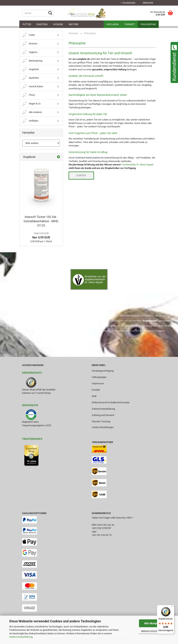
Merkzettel (147, 3)
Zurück (81, 175)
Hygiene (58, 24)
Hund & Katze (33, 87)
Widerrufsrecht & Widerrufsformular (111, 402)
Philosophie (148, 24)
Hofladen (113, 24)
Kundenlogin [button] (128, 3)
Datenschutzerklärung (21, 637)
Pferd (28, 95)
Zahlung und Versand (103, 415)
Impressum (98, 383)
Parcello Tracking (101, 421)
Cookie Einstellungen (103, 427)
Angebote (31, 69)
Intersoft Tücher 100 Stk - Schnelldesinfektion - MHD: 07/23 (41, 221)
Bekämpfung (32, 61)
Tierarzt (130, 24)
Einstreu (42, 24)
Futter (27, 24)
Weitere (73, 24)
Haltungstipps (99, 377)
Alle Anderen (32, 112)
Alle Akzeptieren (154, 623)
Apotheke (31, 78)
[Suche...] (50, 13)
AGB (94, 396)
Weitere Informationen (154, 631)
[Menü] (172, 607)
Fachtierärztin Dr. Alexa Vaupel (137, 165)
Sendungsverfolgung (103, 371)
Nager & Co (31, 104)
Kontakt (96, 390)
